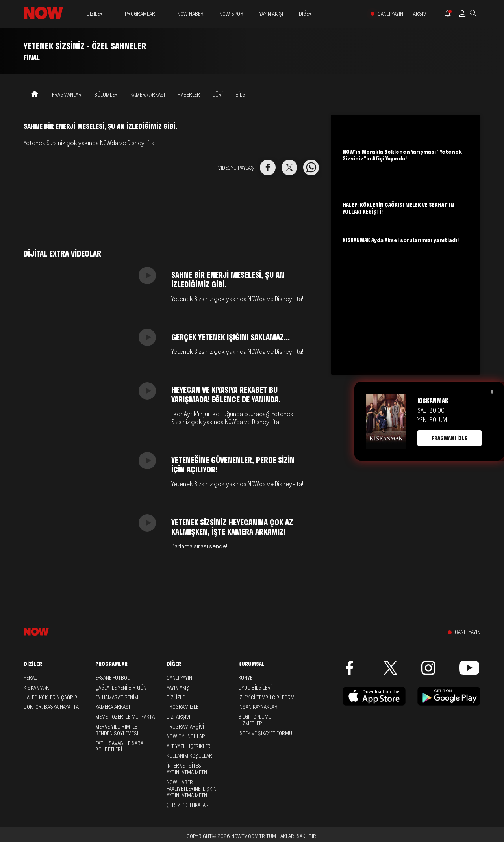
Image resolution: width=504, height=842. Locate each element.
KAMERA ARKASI (148, 95)
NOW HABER (190, 14)
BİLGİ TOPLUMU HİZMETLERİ (255, 720)
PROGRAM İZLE (183, 707)
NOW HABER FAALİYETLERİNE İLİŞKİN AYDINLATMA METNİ (192, 789)
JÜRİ (218, 95)
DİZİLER (95, 14)
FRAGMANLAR (67, 95)
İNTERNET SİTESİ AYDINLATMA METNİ (187, 769)
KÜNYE (245, 678)
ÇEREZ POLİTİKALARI (188, 805)
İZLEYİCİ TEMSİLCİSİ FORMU (268, 697)
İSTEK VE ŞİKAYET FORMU (265, 733)
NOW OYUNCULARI (186, 736)
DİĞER (305, 14)
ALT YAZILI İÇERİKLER (189, 746)
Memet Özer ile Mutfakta (125, 717)
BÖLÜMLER (106, 95)
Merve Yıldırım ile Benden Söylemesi (117, 730)
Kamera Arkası (113, 707)
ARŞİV (420, 14)
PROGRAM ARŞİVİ (185, 727)
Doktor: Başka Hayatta (51, 707)
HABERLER (189, 95)
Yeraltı (32, 678)
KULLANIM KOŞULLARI (190, 756)
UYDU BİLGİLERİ (255, 688)
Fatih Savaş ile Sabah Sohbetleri (121, 746)
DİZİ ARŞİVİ (178, 717)
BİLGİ (241, 95)
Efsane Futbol (112, 678)
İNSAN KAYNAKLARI (258, 707)
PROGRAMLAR (140, 14)
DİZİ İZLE (176, 697)
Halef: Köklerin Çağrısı (51, 697)
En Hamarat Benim (117, 697)
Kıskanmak (36, 688)
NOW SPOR (231, 14)
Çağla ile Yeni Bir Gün (121, 688)
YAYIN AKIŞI (271, 14)
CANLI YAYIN (390, 14)
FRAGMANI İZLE (449, 438)
